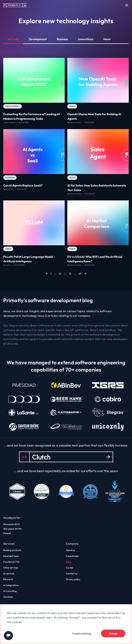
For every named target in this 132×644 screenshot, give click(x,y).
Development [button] (38, 39)
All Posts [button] (13, 39)
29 (80, 274)
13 (60, 274)
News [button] (107, 39)
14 (65, 274)
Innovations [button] (86, 39)
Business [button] (62, 39)
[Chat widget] (8, 636)
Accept (113, 633)
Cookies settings (82, 633)
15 (70, 274)
